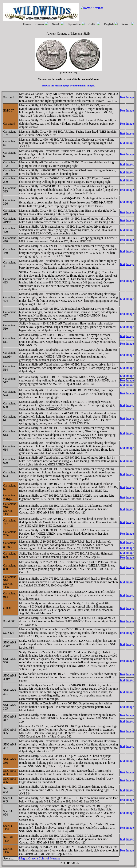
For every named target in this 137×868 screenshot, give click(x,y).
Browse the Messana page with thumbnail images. (68, 86)
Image (130, 97)
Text (122, 97)
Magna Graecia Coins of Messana (40, 858)
